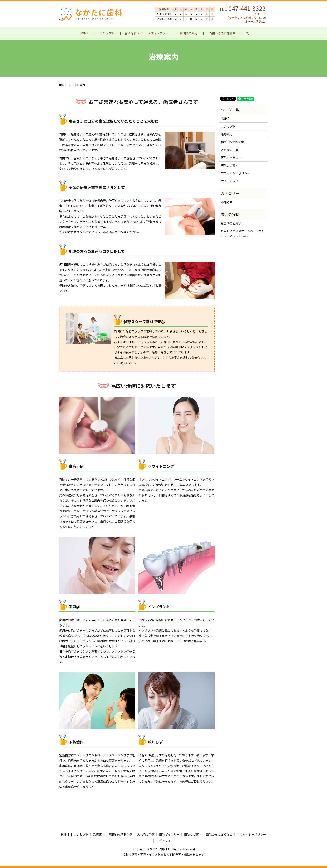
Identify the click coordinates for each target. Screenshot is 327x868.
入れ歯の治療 (230, 150)
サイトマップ (230, 181)
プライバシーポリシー (235, 173)
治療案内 (227, 134)
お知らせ (227, 202)
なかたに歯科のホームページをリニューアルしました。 (243, 233)
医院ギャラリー (158, 33)
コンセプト (107, 33)
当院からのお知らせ (223, 33)
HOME (84, 33)
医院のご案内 (189, 33)
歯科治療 (131, 33)
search (250, 33)
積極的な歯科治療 (233, 142)
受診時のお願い (231, 223)
